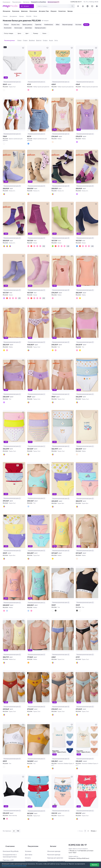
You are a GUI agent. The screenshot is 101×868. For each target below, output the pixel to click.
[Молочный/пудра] (52, 396)
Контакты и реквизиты (10, 847)
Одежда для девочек (54, 842)
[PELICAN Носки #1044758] (14, 266)
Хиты (53, 39)
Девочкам (24, 11)
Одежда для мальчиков (55, 845)
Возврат (28, 851)
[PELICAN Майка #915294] (87, 523)
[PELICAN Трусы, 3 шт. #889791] (63, 677)
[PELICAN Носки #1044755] (38, 214)
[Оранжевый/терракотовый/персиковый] (28, 704)
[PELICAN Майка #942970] (87, 420)
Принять (95, 865)
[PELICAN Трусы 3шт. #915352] (63, 472)
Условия (28, 836)
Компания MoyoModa (9, 836)
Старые (22, 39)
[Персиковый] (77, 293)
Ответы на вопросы (31, 854)
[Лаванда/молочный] (4, 190)
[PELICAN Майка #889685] (38, 626)
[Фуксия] (37, 242)
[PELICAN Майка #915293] (63, 523)
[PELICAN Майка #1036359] (63, 266)
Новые (17, 39)
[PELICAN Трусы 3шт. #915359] (87, 472)
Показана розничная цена (12, 80)
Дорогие (36, 39)
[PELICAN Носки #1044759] (38, 266)
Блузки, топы (16, 25)
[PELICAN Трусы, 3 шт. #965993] (63, 420)
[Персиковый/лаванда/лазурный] (77, 499)
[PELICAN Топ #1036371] (87, 317)
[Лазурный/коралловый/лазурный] (28, 807)
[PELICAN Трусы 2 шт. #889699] (63, 626)
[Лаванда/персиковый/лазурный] (28, 550)
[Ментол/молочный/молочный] (52, 447)
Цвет (27, 33)
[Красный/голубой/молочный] (4, 499)
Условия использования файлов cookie (14, 866)
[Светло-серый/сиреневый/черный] (77, 653)
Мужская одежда (53, 839)
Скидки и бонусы (30, 845)
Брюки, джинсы (27, 25)
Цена (19, 33)
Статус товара (9, 33)
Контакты (26, 2)
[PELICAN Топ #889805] (14, 729)
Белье (86, 25)
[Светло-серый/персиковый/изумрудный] (52, 704)
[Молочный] (4, 140)
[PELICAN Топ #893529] (87, 574)
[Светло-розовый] (35, 242)
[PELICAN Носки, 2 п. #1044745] (14, 163)
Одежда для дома (40, 28)
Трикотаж (38, 25)
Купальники (8, 28)
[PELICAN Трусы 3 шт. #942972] (14, 472)
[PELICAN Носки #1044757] (87, 214)
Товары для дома (53, 848)
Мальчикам (33, 11)
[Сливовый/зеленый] (52, 190)
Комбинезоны (49, 25)
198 (18, 819)
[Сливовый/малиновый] (77, 190)
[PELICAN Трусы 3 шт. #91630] (14, 60)
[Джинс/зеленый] (6, 242)
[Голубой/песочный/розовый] (77, 704)
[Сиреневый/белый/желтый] (52, 499)
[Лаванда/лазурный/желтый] (52, 87)
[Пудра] (52, 293)
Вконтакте (73, 850)
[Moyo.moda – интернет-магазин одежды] (10, 6)
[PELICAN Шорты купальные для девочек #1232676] (38, 112)
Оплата (27, 842)
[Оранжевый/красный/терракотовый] (4, 704)
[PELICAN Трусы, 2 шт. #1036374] (38, 369)
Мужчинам (16, 11)
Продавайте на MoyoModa (38, 2)
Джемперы (29, 28)
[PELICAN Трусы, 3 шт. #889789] (38, 677)
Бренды (70, 11)
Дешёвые (29, 39)
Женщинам (7, 11)
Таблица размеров (31, 857)
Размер (35, 33)
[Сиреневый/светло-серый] (52, 653)
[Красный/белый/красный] (77, 807)
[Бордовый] (30, 242)
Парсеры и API (7, 844)
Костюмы (78, 25)
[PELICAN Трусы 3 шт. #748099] (63, 780)
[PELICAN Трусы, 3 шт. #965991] (14, 420)
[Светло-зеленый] (52, 242)
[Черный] (55, 601)
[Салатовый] (52, 344)
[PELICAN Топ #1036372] (14, 369)
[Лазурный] (28, 499)
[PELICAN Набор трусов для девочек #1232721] (87, 60)
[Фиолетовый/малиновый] (4, 242)
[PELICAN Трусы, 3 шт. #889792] (87, 677)
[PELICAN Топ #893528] (63, 574)
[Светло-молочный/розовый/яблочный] (28, 87)
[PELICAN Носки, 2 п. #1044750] (63, 163)
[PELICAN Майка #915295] (14, 574)
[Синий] (77, 242)
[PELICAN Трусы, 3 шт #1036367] (38, 317)
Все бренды (51, 857)
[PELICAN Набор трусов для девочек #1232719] (38, 60)
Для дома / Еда (44, 11)
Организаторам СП (53, 2)
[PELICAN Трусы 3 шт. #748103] (87, 780)
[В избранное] (23, 45)
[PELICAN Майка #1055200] (87, 112)
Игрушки (54, 11)
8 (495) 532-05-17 (76, 2)
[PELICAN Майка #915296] (38, 574)
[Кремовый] (77, 757)
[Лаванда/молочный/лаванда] (28, 344)
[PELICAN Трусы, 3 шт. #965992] (38, 420)
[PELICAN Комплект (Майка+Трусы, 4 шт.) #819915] (87, 729)
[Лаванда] (77, 139)
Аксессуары (18, 28)
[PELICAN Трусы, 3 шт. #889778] (14, 677)
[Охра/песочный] (8, 242)
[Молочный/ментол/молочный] (77, 396)
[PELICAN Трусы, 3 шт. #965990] (87, 369)
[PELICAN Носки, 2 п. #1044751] (87, 163)
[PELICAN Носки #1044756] (63, 214)
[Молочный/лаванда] (28, 396)
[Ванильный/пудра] (4, 653)
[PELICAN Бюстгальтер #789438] (14, 780)
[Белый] (4, 87)
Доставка (28, 839)
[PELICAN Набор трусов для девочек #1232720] (63, 60)
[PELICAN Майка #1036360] (87, 266)
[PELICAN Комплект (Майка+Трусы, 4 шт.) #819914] (63, 729)
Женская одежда (53, 836)
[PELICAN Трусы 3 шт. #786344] (38, 780)
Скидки (42, 39)
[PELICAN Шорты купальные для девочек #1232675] (14, 112)
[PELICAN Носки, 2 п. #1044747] (38, 163)
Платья (6, 25)
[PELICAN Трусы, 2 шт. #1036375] (63, 369)
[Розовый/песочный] (28, 190)
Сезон (44, 33)
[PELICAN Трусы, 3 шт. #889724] (87, 626)
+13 (40, 242)
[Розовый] (33, 242)
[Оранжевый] (28, 756)
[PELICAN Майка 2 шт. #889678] (14, 626)
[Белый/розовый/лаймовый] (4, 447)
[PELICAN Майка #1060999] (63, 112)
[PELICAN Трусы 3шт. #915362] (38, 523)
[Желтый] (79, 293)
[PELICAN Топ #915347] (38, 472)
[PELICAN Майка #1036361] (14, 317)
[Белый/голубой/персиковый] (52, 807)
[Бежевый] (77, 550)
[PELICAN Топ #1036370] (63, 317)
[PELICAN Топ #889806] (38, 729)
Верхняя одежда (67, 25)
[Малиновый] (28, 242)
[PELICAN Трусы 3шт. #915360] (14, 523)
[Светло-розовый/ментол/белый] (77, 87)
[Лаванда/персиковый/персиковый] (28, 447)
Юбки (58, 25)
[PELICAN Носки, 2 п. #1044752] (14, 214)
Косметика (62, 11)
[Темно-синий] (28, 140)
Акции (48, 39)
